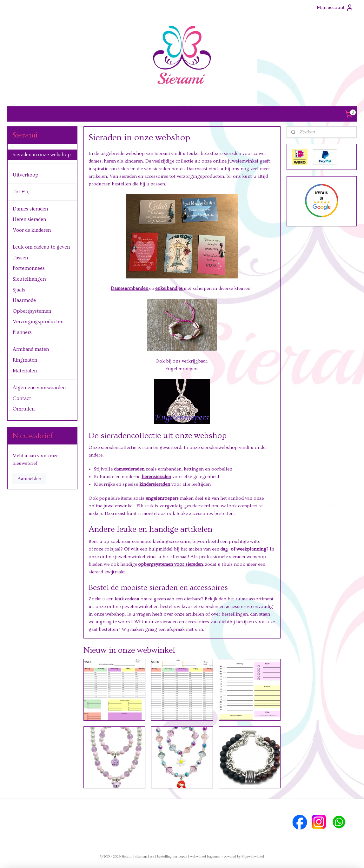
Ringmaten (25, 360)
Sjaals (19, 290)
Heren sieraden (29, 219)
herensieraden (156, 477)
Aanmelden (29, 479)
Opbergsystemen (32, 311)
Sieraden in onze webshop (42, 155)
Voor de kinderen (32, 230)
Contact (22, 398)
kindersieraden (155, 484)
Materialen (25, 371)
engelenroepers (162, 498)
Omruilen (24, 409)
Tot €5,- (22, 192)
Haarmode (24, 300)
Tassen (20, 258)
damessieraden (129, 469)
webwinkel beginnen (205, 856)
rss (152, 856)
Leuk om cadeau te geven (41, 247)
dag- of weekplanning (243, 549)
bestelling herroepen (172, 856)
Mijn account (335, 8)
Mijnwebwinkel (253, 856)
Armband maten (31, 349)
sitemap (141, 856)
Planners (22, 332)
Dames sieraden (30, 209)
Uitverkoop (26, 175)
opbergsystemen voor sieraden (170, 564)
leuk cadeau (127, 599)
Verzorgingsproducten (38, 322)
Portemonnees (29, 268)
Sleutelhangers (30, 279)
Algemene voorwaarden (39, 388)
